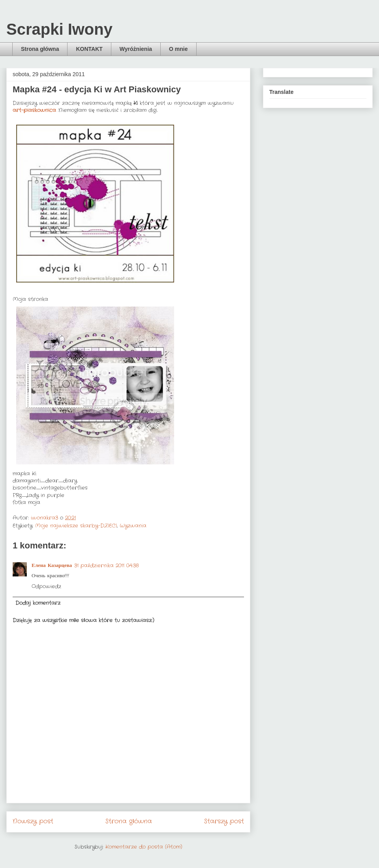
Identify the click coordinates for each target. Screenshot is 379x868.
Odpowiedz (46, 586)
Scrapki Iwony (59, 29)
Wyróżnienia (136, 49)
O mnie (178, 49)
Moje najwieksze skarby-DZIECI (76, 526)
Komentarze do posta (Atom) (144, 847)
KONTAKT (89, 49)
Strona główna (40, 49)
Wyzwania (133, 526)
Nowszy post (33, 821)
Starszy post (224, 821)
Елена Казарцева (52, 566)
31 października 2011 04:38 (107, 566)
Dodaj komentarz (38, 603)
